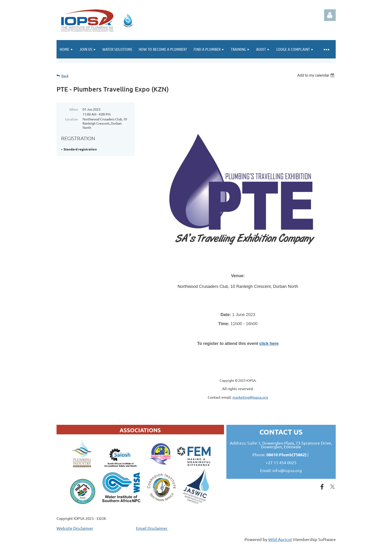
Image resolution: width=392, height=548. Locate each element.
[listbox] (317, 75)
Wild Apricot (280, 539)
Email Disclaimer (152, 528)
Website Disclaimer (75, 528)
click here (269, 344)
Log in (330, 15)
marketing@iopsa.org (250, 397)
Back (65, 76)
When (74, 109)
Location (72, 119)
